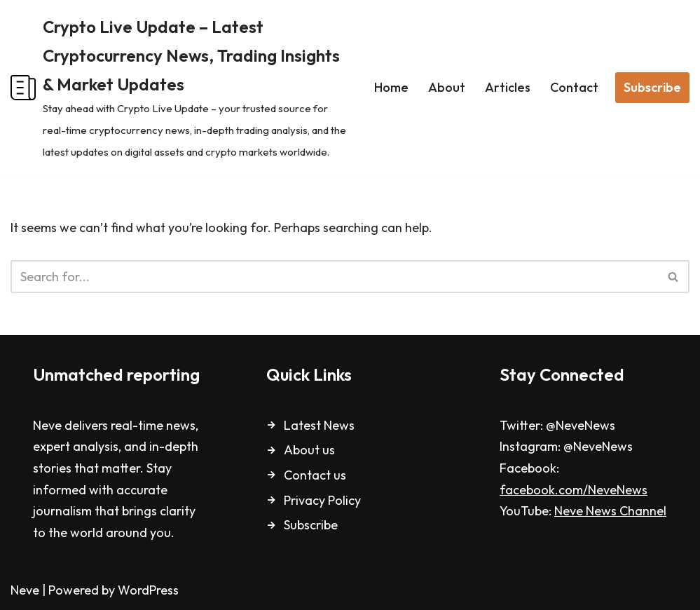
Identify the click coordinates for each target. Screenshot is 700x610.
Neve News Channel (610, 511)
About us (309, 450)
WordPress (148, 590)
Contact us (315, 475)
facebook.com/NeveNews (574, 490)
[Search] (334, 277)
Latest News (319, 425)
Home (391, 87)
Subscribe (652, 87)
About (447, 87)
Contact (574, 87)
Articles (508, 87)
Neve (25, 590)
